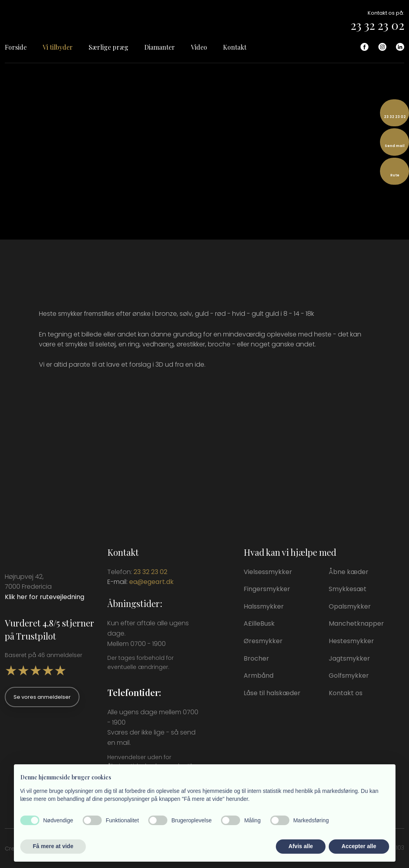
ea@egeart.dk (151, 582)
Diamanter (160, 47)
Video (199, 47)
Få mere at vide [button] (53, 846)
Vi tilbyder (58, 47)
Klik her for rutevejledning (45, 597)
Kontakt (235, 47)
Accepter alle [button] (359, 846)
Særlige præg (109, 47)
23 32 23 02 (377, 25)
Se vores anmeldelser (42, 697)
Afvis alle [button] (301, 846)
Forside (16, 47)
